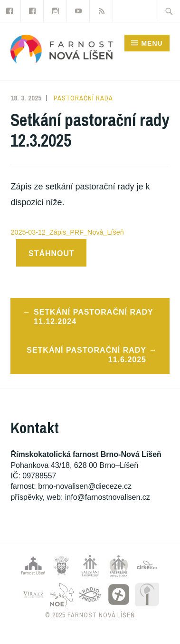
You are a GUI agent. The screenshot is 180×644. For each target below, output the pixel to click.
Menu (152, 43)
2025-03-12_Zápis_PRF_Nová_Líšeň (67, 232)
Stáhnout (52, 253)
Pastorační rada (83, 98)
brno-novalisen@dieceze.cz (85, 486)
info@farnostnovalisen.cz (108, 497)
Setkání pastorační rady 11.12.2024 (94, 317)
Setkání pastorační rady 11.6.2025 (86, 355)
